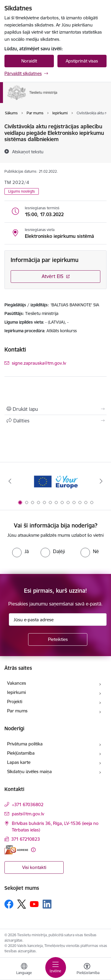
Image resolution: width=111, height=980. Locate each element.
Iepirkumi (16, 692)
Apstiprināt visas (82, 61)
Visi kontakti (34, 867)
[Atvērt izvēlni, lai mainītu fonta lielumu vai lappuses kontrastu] (87, 970)
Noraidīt (29, 61)
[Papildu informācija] (33, 850)
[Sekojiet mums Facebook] (9, 904)
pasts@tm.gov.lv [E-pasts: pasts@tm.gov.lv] (28, 814)
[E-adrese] (16, 850)
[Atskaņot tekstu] (28, 152)
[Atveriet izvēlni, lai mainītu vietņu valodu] (24, 970)
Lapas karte (19, 762)
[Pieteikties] (58, 639)
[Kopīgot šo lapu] (55, 421)
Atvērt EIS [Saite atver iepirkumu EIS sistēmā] (53, 276)
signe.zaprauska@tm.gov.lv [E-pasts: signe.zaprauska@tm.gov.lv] (39, 363)
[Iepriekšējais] (10, 481)
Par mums (17, 711)
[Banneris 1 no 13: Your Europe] (55, 481)
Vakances (17, 683)
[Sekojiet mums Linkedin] (47, 904)
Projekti (15, 702)
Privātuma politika (25, 744)
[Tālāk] (101, 481)
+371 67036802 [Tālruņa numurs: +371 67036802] (28, 805)
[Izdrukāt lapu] (55, 409)
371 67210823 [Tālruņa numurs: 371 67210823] (26, 839)
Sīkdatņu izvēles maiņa (29, 771)
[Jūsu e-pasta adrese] (58, 619)
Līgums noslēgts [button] (22, 191)
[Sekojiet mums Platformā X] (22, 904)
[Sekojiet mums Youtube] (34, 904)
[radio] (20, 551)
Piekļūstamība (21, 753)
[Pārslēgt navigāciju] (56, 967)
